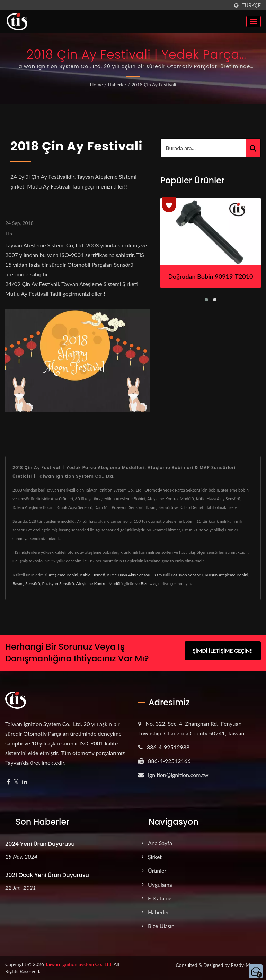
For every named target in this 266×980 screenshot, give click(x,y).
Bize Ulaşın (151, 583)
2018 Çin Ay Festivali (154, 85)
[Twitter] (16, 782)
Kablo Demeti (92, 575)
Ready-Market (246, 965)
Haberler (117, 85)
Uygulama (160, 884)
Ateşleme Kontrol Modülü (100, 583)
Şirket (155, 857)
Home (96, 85)
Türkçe (251, 6)
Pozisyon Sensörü (58, 583)
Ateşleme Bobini (63, 575)
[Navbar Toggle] (254, 21)
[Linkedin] (25, 782)
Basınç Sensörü (26, 583)
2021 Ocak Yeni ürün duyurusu (47, 875)
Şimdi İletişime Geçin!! (223, 652)
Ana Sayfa (160, 843)
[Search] (203, 148)
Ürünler (157, 871)
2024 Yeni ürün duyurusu (40, 844)
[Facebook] (8, 782)
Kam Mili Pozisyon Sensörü (178, 575)
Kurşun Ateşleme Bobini (227, 575)
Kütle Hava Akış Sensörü (129, 575)
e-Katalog (160, 898)
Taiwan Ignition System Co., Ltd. (79, 964)
